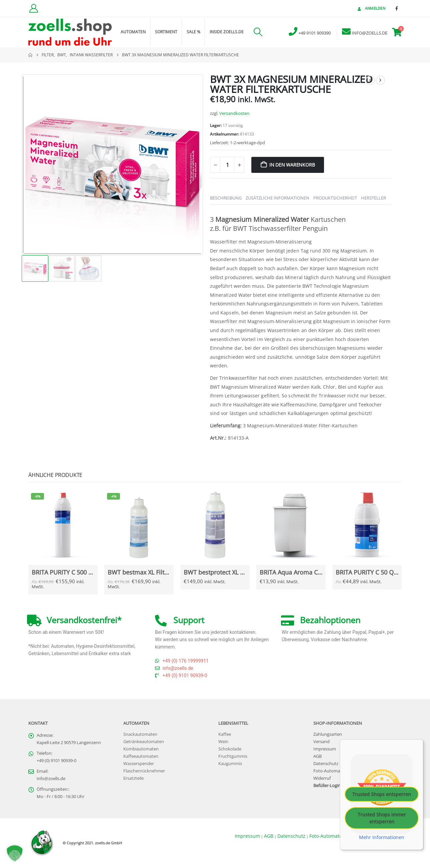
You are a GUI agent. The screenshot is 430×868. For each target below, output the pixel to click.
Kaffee (225, 734)
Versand (321, 742)
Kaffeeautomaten (141, 756)
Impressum (325, 749)
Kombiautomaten (141, 749)
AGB (317, 756)
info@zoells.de (51, 779)
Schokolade (230, 749)
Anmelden (371, 8)
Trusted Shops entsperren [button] (382, 794)
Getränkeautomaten (144, 742)
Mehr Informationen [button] (382, 837)
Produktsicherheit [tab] (335, 198)
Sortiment (166, 32)
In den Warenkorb (292, 165)
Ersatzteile (133, 778)
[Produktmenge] (227, 165)
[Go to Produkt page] (63, 525)
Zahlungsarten (328, 734)
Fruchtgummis (233, 756)
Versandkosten (234, 113)
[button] (258, 32)
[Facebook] (397, 8)
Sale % (193, 32)
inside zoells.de (227, 32)
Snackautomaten (140, 734)
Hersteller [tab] (373, 198)
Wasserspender (139, 764)
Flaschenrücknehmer (144, 771)
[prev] (370, 80)
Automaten (133, 32)
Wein (223, 742)
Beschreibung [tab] (226, 198)
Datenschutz (326, 764)
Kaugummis (230, 764)
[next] (380, 80)
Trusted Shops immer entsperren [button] (382, 818)
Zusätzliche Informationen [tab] (277, 198)
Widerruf (322, 778)
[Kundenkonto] (33, 8)
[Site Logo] (70, 32)
